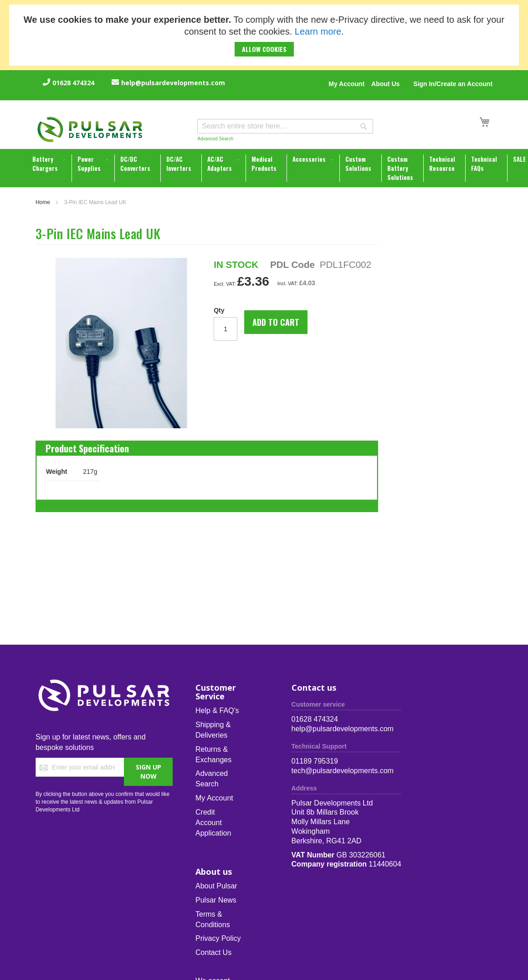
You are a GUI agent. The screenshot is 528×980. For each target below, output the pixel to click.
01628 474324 (73, 83)
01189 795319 (315, 761)
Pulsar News (216, 900)
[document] (264, 35)
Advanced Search (215, 139)
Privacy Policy (218, 938)
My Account (346, 84)
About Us (385, 84)
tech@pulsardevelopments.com (343, 771)
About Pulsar (216, 886)
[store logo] (90, 129)
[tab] (87, 446)
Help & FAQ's (217, 711)
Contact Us (213, 952)
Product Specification (87, 446)
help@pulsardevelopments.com (173, 83)
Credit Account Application (213, 823)
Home (43, 202)
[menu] (265, 168)
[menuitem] (50, 164)
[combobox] (285, 126)
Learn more (318, 31)
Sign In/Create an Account (453, 84)
